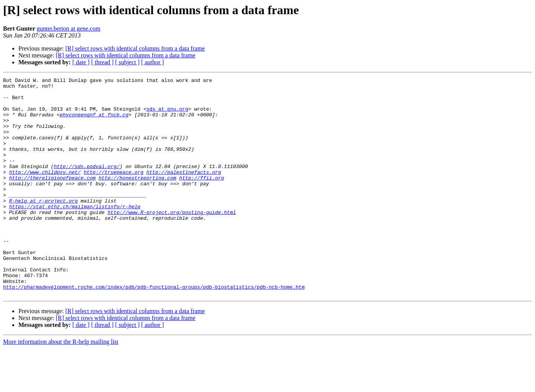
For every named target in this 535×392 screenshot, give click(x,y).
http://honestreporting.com (138, 198)
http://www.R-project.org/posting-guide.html (172, 240)
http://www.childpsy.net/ (45, 191)
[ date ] (81, 62)
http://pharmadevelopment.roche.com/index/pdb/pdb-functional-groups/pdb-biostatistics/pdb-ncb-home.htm (154, 329)
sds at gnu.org (167, 116)
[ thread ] (102, 62)
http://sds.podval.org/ (87, 185)
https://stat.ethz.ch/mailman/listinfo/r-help (75, 233)
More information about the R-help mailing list (61, 385)
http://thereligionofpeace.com (52, 198)
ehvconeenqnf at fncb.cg (94, 122)
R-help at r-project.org (43, 226)
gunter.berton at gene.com (69, 29)
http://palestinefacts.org (183, 191)
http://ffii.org (201, 198)
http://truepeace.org (114, 191)
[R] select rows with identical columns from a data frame (135, 48)
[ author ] (153, 62)
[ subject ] (127, 62)
